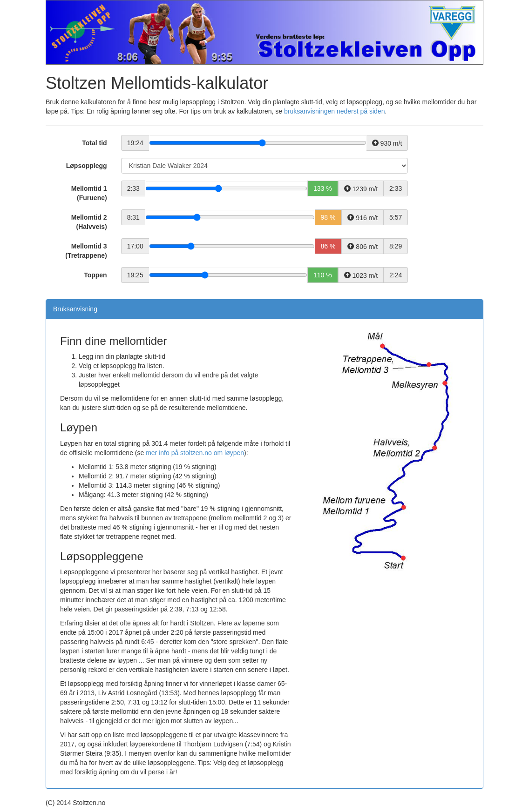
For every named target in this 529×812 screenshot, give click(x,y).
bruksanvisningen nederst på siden (334, 111)
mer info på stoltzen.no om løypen (195, 453)
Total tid (94, 143)
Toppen (95, 275)
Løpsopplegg (87, 166)
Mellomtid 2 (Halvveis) (89, 222)
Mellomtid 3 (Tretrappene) (86, 251)
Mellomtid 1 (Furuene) (89, 193)
